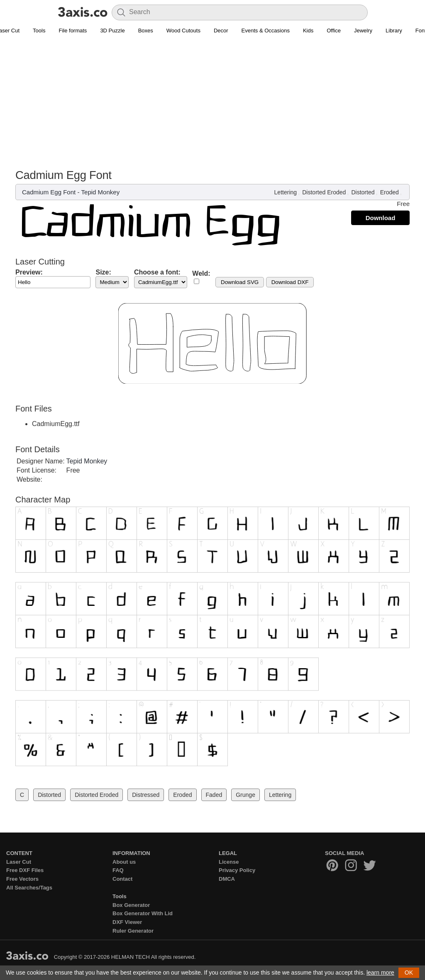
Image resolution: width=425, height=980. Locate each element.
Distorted (363, 192)
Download (381, 218)
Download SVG (240, 282)
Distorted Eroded (324, 192)
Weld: (201, 273)
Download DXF (290, 282)
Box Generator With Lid (143, 913)
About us (124, 862)
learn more (380, 973)
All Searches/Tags (29, 888)
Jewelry (363, 31)
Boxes (146, 31)
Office (334, 31)
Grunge (245, 795)
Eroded (390, 192)
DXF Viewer (127, 922)
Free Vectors (22, 879)
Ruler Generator (133, 931)
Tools (39, 31)
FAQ (118, 870)
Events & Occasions (266, 31)
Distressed (146, 795)
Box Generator (131, 905)
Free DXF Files (25, 870)
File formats (73, 31)
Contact (122, 879)
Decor (221, 31)
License (229, 862)
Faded (214, 795)
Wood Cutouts (183, 31)
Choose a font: (157, 272)
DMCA (227, 879)
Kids (308, 31)
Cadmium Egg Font (49, 192)
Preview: (29, 272)
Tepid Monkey (101, 192)
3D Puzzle (112, 31)
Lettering (286, 192)
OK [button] (409, 973)
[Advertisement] (212, 106)
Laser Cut (19, 862)
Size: (103, 272)
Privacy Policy (237, 870)
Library (394, 31)
